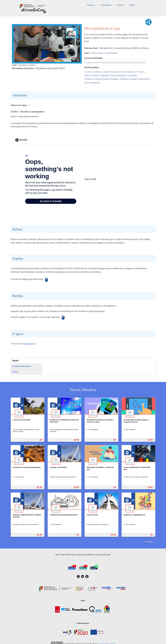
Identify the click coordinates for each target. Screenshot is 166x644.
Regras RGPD (65, 555)
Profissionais (144, 79)
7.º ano (102, 62)
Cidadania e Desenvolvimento (106, 72)
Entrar (132, 5)
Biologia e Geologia (128, 79)
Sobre (57, 555)
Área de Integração (92, 83)
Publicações (107, 555)
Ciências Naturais (127, 72)
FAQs (73, 555)
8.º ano (109, 62)
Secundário (132, 75)
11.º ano (133, 62)
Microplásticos (29, 344)
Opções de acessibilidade (85, 555)
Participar (98, 555)
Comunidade (106, 5)
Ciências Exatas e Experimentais (104, 53)
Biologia (115, 79)
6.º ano (95, 62)
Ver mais (149, 542)
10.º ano (125, 62)
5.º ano (87, 62)
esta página (23, 279)
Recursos (91, 5)
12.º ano (142, 62)
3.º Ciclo (140, 72)
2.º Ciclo (88, 72)
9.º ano (117, 62)
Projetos (120, 5)
